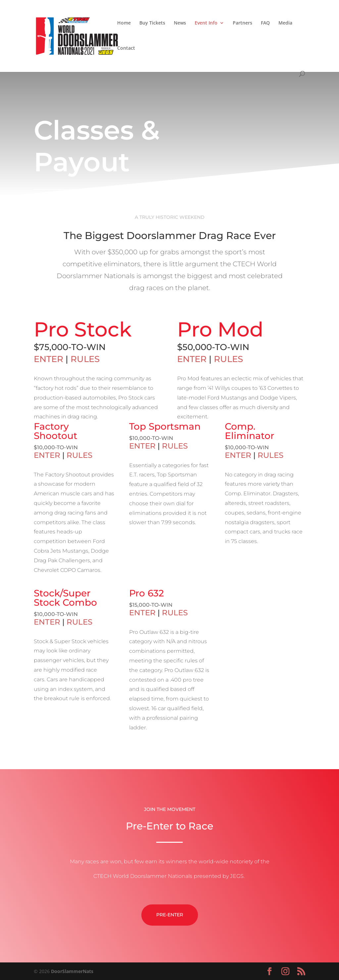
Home (124, 23)
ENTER (48, 359)
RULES (85, 359)
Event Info (206, 23)
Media (285, 23)
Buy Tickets (152, 23)
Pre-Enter (170, 946)
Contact (126, 48)
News (180, 23)
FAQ (265, 23)
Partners (242, 23)
